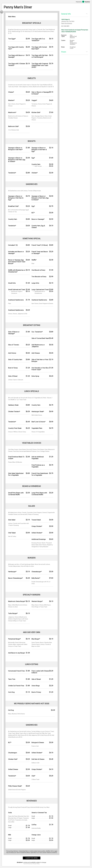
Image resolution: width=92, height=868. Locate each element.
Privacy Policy (36, 864)
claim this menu (32, 858)
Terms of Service (28, 864)
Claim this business (67, 23)
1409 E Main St (65, 20)
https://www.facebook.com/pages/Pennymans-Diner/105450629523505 (75, 31)
